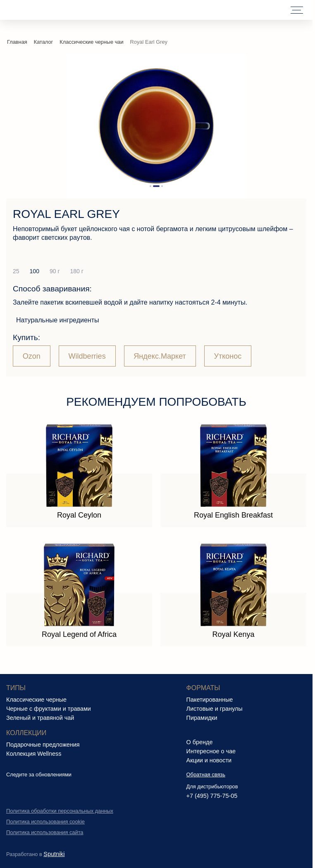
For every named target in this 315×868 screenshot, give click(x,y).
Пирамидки (202, 718)
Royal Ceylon (79, 515)
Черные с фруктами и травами (49, 709)
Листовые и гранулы (215, 709)
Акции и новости (209, 760)
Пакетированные (210, 700)
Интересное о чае (211, 751)
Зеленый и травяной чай (40, 718)
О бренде (200, 742)
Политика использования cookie (45, 822)
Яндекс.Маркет (160, 356)
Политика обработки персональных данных (60, 811)
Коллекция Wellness (34, 754)
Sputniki (54, 854)
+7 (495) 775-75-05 (212, 796)
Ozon (32, 356)
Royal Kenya (233, 634)
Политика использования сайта (45, 832)
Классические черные (36, 700)
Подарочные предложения (43, 745)
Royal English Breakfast (233, 515)
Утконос (228, 356)
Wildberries (87, 356)
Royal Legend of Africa (79, 634)
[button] (150, 186)
